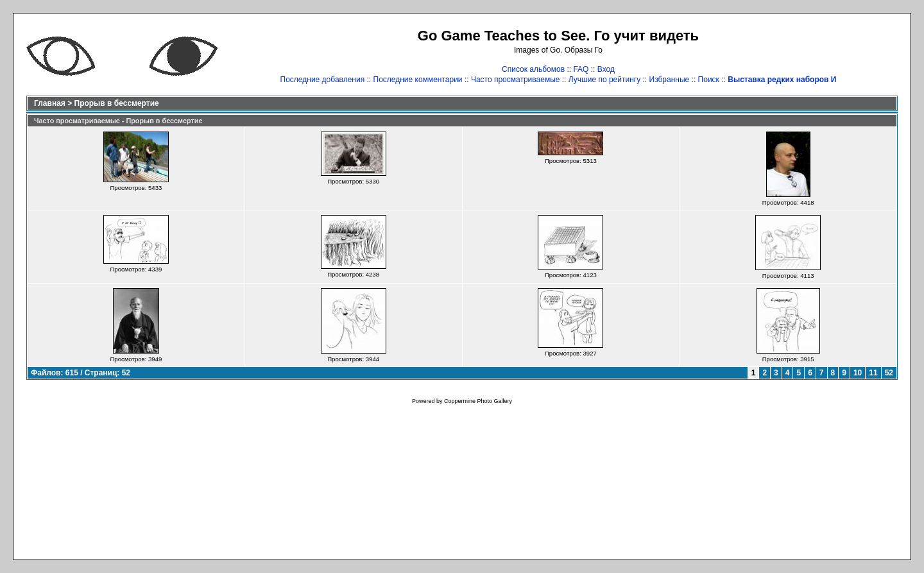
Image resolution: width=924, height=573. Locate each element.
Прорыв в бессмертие (117, 103)
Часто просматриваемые (516, 80)
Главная (50, 103)
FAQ (581, 69)
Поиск (709, 80)
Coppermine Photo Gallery (478, 401)
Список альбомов (533, 69)
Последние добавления (323, 80)
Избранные (670, 80)
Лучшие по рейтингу (604, 80)
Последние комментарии (418, 80)
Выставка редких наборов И (782, 80)
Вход (606, 69)
